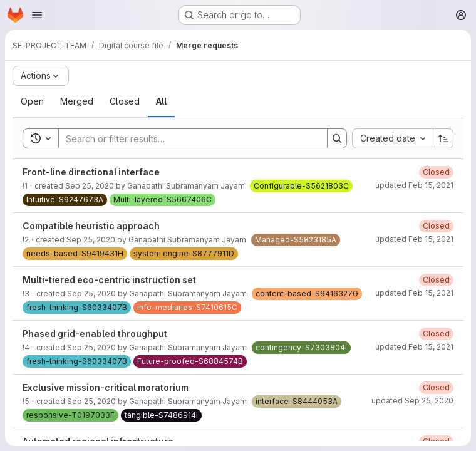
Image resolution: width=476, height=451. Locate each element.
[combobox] (392, 138)
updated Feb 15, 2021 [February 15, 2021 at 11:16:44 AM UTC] (414, 185)
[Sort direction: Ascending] (443, 138)
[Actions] (41, 76)
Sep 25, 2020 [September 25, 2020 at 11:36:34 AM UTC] (90, 186)
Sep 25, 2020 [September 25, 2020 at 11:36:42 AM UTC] (91, 240)
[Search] (187, 138)
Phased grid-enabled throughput (95, 334)
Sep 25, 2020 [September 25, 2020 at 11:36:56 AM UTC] (91, 401)
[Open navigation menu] (37, 15)
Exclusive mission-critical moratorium (106, 387)
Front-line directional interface (91, 172)
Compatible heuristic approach (91, 226)
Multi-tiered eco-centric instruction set (109, 280)
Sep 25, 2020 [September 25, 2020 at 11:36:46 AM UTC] (91, 293)
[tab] (32, 101)
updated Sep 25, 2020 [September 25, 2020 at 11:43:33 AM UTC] (412, 401)
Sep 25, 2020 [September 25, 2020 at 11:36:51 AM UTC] (91, 347)
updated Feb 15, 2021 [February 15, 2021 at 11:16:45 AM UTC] (414, 239)
